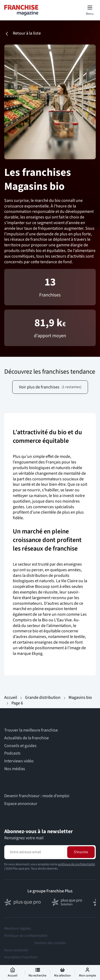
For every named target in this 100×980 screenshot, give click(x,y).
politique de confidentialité (76, 864)
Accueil (11, 697)
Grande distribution (43, 697)
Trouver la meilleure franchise (31, 730)
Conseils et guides (20, 746)
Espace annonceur (21, 804)
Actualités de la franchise (27, 738)
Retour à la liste (23, 33)
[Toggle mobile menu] (90, 10)
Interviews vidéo (19, 761)
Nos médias (15, 769)
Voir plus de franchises (50, 387)
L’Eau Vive (63, 620)
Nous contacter (16, 950)
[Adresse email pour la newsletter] (35, 852)
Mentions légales (18, 929)
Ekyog (37, 654)
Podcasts (12, 753)
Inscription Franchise (21, 957)
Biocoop (42, 586)
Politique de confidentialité (26, 936)
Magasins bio (80, 697)
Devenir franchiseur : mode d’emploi (37, 796)
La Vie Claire (67, 581)
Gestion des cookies (50, 943)
